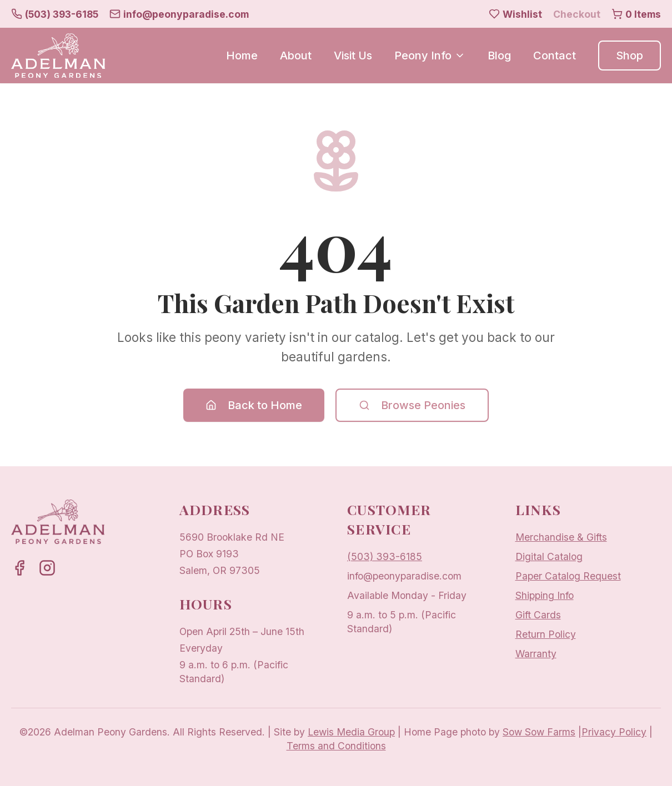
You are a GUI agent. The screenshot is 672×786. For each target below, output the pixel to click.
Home (242, 56)
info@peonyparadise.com (404, 576)
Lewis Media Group (351, 732)
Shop (630, 56)
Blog (499, 56)
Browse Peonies (412, 405)
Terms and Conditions (336, 746)
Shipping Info (545, 595)
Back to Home (254, 405)
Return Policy (546, 634)
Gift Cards (538, 615)
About (296, 56)
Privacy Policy (614, 732)
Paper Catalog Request (568, 576)
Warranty (536, 654)
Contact (555, 56)
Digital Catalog (549, 556)
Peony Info (430, 56)
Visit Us (353, 56)
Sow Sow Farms (539, 732)
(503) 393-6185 (385, 556)
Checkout (577, 14)
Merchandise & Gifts (561, 537)
